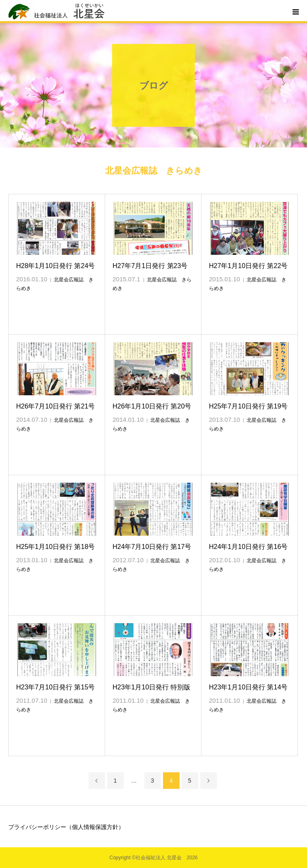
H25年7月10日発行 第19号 (248, 406)
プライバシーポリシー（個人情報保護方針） (66, 827)
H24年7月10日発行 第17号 (152, 547)
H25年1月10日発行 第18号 (55, 547)
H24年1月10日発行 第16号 (248, 547)
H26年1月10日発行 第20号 (152, 406)
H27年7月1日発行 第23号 (150, 266)
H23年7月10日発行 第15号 (55, 687)
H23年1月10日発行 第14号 (248, 687)
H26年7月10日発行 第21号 (55, 406)
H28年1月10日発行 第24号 (55, 266)
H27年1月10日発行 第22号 (248, 266)
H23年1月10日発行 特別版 (152, 687)
